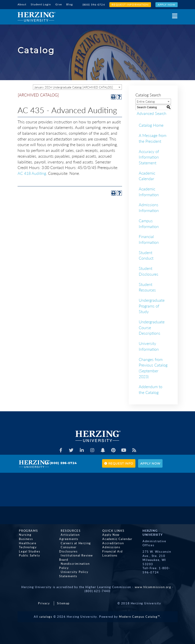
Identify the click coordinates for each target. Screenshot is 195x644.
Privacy (44, 603)
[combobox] (77, 87)
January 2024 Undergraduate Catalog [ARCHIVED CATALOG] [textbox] (74, 87)
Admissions (110, 547)
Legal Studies (28, 551)
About (22, 4)
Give (59, 4)
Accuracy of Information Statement (149, 157)
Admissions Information (149, 207)
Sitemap (63, 603)
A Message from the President (153, 138)
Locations (109, 555)
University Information (149, 346)
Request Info (119, 463)
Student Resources (147, 287)
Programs (27, 530)
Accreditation (112, 543)
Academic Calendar (147, 175)
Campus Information (149, 223)
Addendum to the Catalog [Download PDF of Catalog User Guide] (151, 389)
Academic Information (149, 191)
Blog (69, 4)
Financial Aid (111, 551)
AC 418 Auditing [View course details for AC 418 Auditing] (32, 173)
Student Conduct (146, 255)
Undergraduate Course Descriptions (152, 327)
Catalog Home (151, 125)
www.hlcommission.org (153, 587)
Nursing (24, 534)
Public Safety (28, 555)
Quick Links (112, 530)
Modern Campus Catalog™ (140, 616)
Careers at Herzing (74, 543)
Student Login (41, 4)
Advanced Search (150, 113)
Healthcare (26, 543)
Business (25, 538)
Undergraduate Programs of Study (152, 305)
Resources (69, 530)
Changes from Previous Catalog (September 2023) (153, 368)
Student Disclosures (149, 271)
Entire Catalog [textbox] (146, 101)
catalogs (46, 616)
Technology (26, 547)
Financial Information (149, 239)
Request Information (130, 5)
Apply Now (167, 5)
